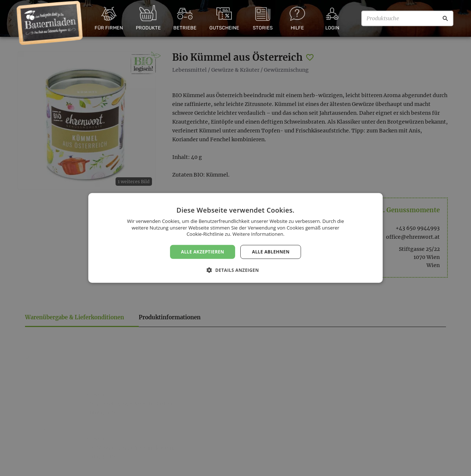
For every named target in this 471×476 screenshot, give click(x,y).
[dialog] (235, 238)
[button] (235, 270)
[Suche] (445, 18)
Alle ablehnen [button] (271, 252)
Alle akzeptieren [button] (203, 252)
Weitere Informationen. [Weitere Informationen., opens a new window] (258, 234)
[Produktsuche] (407, 18)
